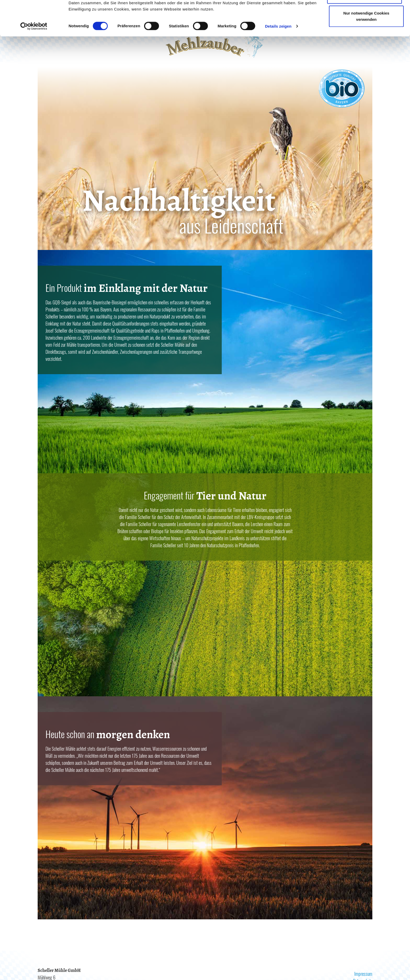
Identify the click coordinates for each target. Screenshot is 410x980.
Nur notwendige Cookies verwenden (366, 51)
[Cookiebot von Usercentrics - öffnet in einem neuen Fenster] (34, 61)
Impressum (363, 974)
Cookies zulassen (365, 14)
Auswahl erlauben (364, 31)
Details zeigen (278, 61)
